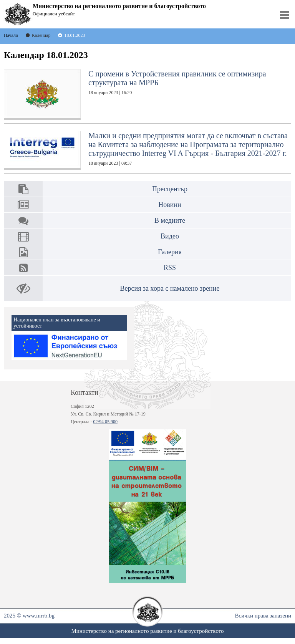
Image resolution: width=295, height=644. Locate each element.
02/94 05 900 (105, 422)
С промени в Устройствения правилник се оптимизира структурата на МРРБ (135, 95)
